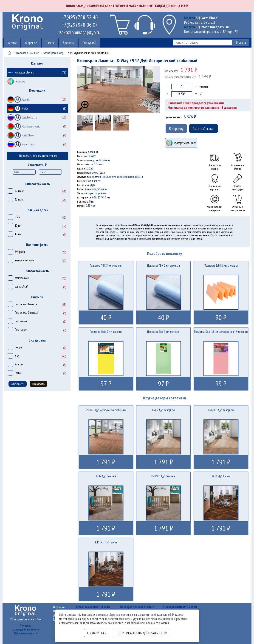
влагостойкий (22, 278)
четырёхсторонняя (25, 260)
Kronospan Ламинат (27, 53)
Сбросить (18, 384)
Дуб (17, 356)
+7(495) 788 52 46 (80, 17)
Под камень (21, 321)
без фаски (20, 252)
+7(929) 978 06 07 (80, 25)
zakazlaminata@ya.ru (80, 32)
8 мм (17, 217)
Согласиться (97, 633)
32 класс (19, 191)
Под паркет (21, 330)
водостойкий (21, 287)
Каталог (12, 43)
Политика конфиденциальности (26, 627)
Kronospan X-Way (53, 53)
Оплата (50, 43)
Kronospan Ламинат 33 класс (180, 607)
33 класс (19, 199)
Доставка (68, 43)
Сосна (18, 373)
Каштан (19, 364)
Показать (38, 384)
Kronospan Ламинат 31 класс (93, 607)
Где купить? (89, 43)
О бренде (31, 43)
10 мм (18, 226)
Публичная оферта (25, 633)
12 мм (18, 234)
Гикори (18, 347)
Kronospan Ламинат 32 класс (137, 607)
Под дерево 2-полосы (26, 313)
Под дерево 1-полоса (26, 304)
